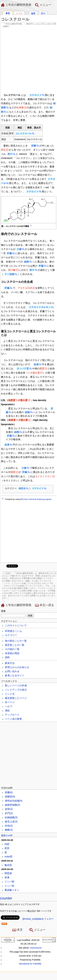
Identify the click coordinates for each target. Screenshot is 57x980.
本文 (8, 13)
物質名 (22, 488)
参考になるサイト (15, 676)
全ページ (10, 702)
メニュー (43, 5)
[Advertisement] (28, 60)
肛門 (9, 813)
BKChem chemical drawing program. (36, 499)
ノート (19, 13)
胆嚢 (34, 146)
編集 (33, 13)
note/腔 (9, 857)
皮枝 (9, 809)
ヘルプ (9, 706)
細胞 (26, 262)
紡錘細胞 (11, 817)
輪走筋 (8, 865)
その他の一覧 (12, 649)
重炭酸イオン (12, 890)
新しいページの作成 (16, 685)
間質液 (8, 873)
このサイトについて (16, 625)
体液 (7, 877)
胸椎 (9, 830)
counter (6, 898)
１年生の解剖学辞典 (17, 5)
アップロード (12, 715)
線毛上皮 (11, 822)
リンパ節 (9, 882)
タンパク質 (23, 368)
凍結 (7, 710)
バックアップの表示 (16, 690)
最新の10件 (7, 835)
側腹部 (10, 797)
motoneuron (36, 948)
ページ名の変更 (13, 719)
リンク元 (10, 694)
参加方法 (10, 663)
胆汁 (10, 154)
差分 (43, 13)
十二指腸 (9, 274)
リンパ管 (9, 886)
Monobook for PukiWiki (30, 964)
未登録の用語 (12, 653)
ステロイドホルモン (40, 307)
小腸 (19, 249)
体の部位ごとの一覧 (16, 641)
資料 (7, 657)
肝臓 (9, 253)
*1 (31, 226)
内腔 (7, 844)
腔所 (7, 848)
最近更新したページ (16, 698)
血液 (36, 364)
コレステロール (23, 133)
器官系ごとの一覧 (15, 645)
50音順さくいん (14, 631)
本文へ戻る (45, 605)
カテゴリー (11, 635)
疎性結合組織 (14, 801)
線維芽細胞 (12, 805)
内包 (9, 826)
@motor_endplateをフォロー (38, 919)
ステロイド (36, 95)
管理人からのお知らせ (17, 667)
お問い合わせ (12, 671)
